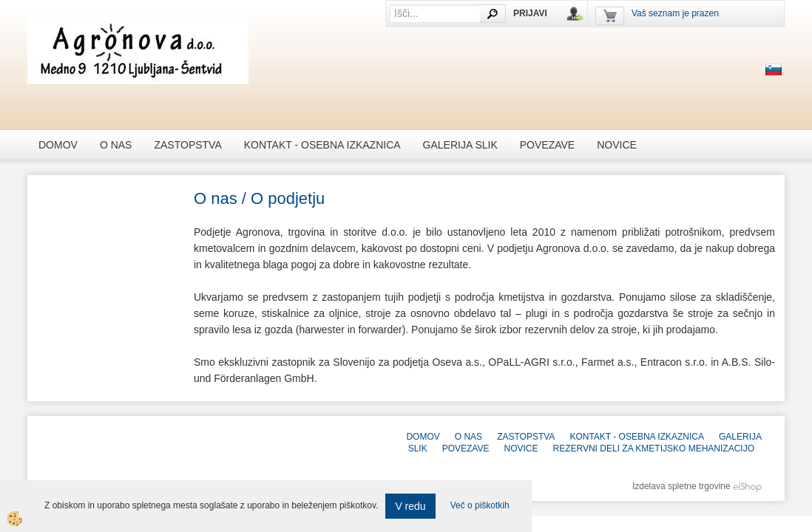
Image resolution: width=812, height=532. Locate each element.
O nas (116, 145)
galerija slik (460, 145)
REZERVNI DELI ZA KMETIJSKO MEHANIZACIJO (654, 449)
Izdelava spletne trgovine (681, 486)
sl (774, 69)
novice (617, 145)
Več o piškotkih (480, 505)
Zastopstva (187, 145)
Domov (58, 145)
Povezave (547, 145)
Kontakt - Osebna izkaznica (322, 145)
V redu (410, 506)
